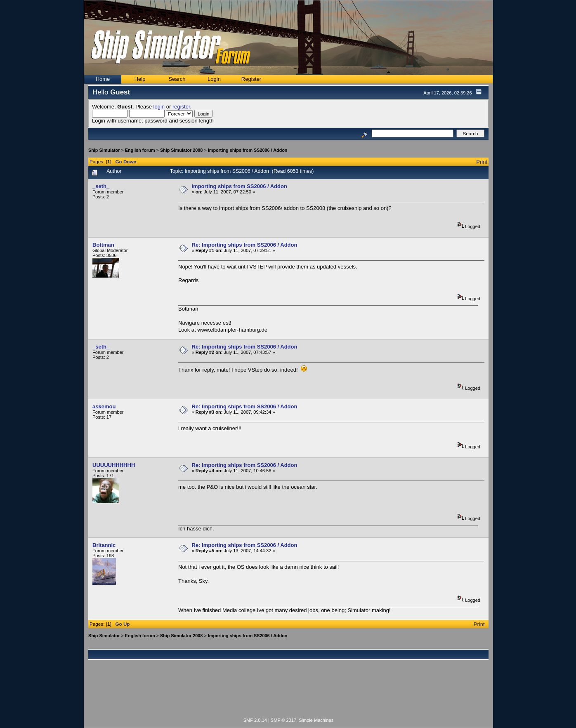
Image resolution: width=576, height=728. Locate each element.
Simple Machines (316, 720)
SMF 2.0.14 (255, 720)
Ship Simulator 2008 (182, 150)
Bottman (103, 245)
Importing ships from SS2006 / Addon (248, 150)
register (181, 107)
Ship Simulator (104, 150)
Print (482, 162)
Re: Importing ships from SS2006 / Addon (245, 245)
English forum (140, 150)
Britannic (104, 545)
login (159, 107)
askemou (104, 406)
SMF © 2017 (283, 720)
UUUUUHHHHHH (114, 465)
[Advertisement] (288, 693)
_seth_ (101, 186)
